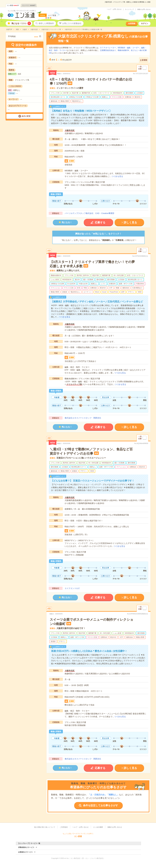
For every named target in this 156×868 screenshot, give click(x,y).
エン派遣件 (13, 5)
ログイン (145, 23)
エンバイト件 (29, 5)
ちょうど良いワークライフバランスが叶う (22, 11)
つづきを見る (117, 176)
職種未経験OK (123, 50)
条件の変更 (26, 116)
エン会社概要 (98, 827)
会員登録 (132, 23)
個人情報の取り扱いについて (45, 827)
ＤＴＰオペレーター (108, 48)
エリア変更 (52, 15)
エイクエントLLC (72, 588)
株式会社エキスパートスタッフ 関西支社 (83, 418)
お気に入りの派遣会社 (72, 23)
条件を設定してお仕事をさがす (101, 805)
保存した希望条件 (46, 23)
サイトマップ (129, 9)
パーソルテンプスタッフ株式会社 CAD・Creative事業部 (89, 213)
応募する (100, 222)
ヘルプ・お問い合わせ (114, 9)
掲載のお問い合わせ (144, 9)
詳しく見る (130, 222)
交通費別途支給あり (108, 50)
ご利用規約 (64, 827)
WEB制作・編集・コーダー (129, 48)
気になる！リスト (21, 23)
